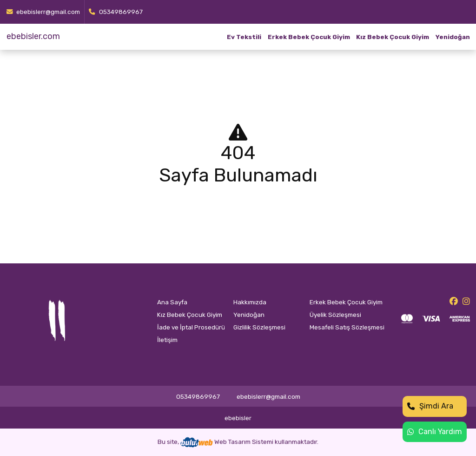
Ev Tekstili (244, 37)
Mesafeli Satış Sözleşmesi (347, 327)
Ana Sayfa (172, 302)
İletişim (167, 340)
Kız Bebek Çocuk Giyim (393, 37)
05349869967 (116, 12)
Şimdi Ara (430, 406)
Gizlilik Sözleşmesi (259, 327)
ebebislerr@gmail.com (43, 12)
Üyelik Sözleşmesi (335, 315)
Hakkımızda (250, 302)
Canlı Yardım (435, 432)
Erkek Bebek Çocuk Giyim (309, 37)
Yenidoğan (453, 37)
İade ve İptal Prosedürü (191, 327)
